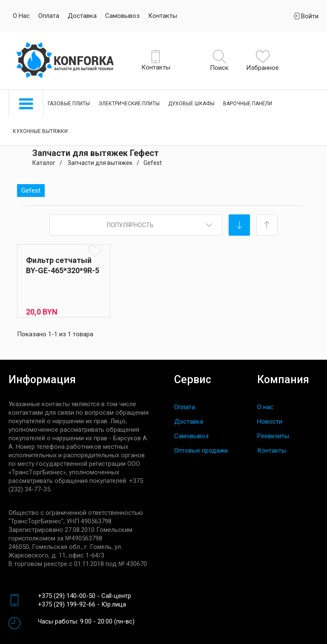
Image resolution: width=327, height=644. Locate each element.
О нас (21, 16)
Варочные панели (248, 104)
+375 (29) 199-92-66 (67, 604)
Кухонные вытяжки (40, 131)
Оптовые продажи (201, 451)
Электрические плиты (129, 104)
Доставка (82, 16)
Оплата (49, 16)
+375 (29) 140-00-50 (67, 596)
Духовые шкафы (191, 104)
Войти (306, 16)
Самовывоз (122, 16)
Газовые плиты (69, 104)
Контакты (163, 16)
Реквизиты (273, 436)
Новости (270, 422)
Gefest (31, 191)
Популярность (130, 225)
